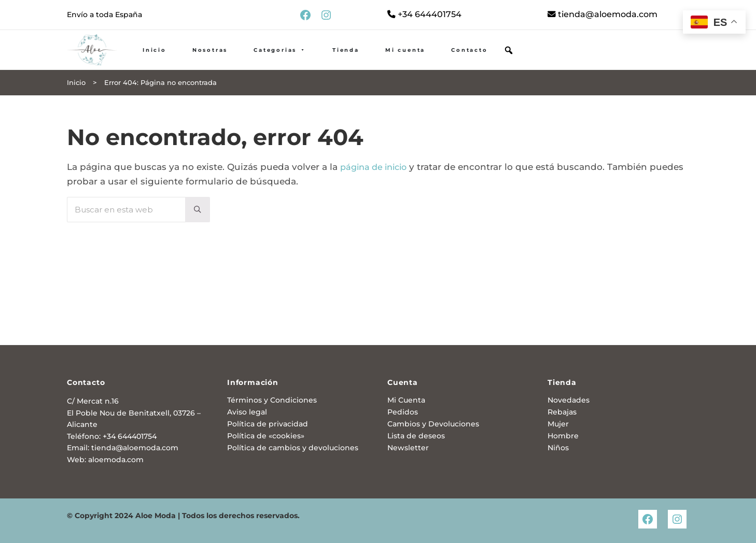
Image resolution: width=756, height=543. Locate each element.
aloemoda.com (116, 460)
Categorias (313, 61)
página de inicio (377, 188)
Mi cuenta (438, 61)
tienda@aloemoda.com (606, 15)
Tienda (379, 61)
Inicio (187, 61)
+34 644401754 (426, 15)
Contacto (502, 61)
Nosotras (243, 61)
